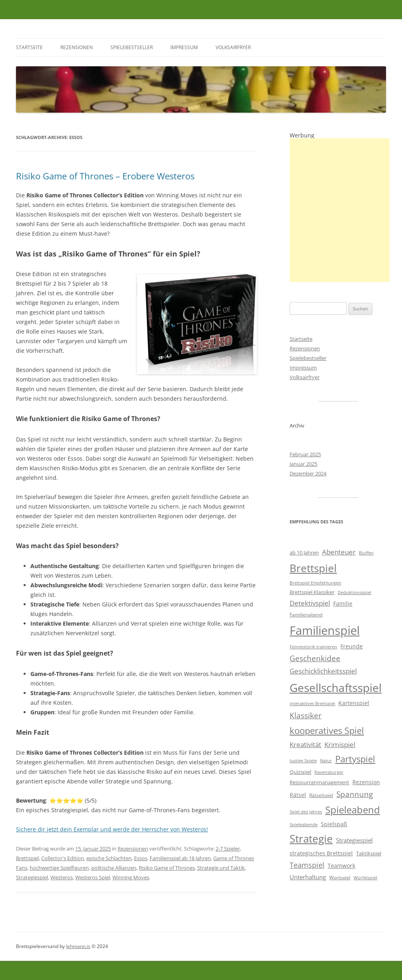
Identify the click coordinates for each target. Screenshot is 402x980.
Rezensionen (77, 47)
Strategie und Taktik (221, 868)
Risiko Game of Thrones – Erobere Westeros (105, 176)
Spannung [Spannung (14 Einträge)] (355, 794)
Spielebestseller (132, 47)
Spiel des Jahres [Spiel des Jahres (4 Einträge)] (306, 812)
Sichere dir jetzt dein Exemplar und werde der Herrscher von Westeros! (112, 829)
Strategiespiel (32, 877)
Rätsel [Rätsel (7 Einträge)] (298, 795)
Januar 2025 (303, 464)
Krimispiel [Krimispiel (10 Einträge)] (340, 744)
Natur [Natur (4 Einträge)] (326, 761)
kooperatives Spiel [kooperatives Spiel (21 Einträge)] (327, 731)
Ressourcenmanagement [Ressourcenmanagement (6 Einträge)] (319, 782)
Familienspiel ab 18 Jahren (180, 858)
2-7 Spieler (228, 849)
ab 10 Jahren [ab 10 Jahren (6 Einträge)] (304, 553)
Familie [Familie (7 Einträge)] (343, 603)
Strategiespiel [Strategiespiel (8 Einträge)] (354, 840)
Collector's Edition (63, 858)
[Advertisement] (340, 210)
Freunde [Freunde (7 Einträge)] (352, 646)
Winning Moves (131, 877)
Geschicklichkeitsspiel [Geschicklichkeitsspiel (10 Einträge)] (323, 671)
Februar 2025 (305, 454)
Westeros (62, 877)
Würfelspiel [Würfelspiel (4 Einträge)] (365, 878)
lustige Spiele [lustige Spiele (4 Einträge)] (303, 761)
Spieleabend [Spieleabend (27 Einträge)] (353, 810)
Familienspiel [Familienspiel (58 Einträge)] (325, 630)
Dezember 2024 (308, 473)
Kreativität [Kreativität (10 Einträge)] (305, 744)
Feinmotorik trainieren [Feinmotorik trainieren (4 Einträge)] (313, 647)
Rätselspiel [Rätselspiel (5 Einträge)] (321, 795)
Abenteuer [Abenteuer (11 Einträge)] (339, 552)
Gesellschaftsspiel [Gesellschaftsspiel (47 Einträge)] (336, 688)
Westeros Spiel (93, 877)
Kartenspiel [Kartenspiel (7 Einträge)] (354, 703)
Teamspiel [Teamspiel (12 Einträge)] (307, 865)
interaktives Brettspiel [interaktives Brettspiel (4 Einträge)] (312, 704)
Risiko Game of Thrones (167, 868)
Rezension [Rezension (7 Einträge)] (366, 782)
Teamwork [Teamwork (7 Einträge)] (341, 866)
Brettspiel (27, 858)
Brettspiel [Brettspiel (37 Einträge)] (313, 568)
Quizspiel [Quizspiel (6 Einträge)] (300, 772)
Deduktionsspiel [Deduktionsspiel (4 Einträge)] (354, 592)
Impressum (184, 47)
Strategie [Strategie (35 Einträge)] (311, 839)
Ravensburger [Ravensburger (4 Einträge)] (329, 772)
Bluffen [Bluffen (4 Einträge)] (366, 553)
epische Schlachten (109, 858)
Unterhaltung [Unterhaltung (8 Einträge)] (308, 877)
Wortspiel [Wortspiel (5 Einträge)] (340, 878)
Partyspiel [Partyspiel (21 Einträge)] (355, 759)
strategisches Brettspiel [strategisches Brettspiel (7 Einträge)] (321, 853)
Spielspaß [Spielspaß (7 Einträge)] (334, 824)
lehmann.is (78, 946)
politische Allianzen (114, 868)
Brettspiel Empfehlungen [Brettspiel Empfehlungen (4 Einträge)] (315, 583)
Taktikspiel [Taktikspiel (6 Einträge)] (369, 853)
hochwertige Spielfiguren (59, 868)
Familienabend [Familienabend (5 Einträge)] (306, 615)
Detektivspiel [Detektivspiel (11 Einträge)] (310, 603)
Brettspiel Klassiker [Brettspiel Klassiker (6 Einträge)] (312, 592)
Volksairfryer (233, 47)
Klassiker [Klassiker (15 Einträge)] (306, 715)
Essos (141, 858)
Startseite (29, 47)
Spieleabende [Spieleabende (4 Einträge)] (304, 825)
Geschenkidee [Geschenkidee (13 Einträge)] (315, 658)
